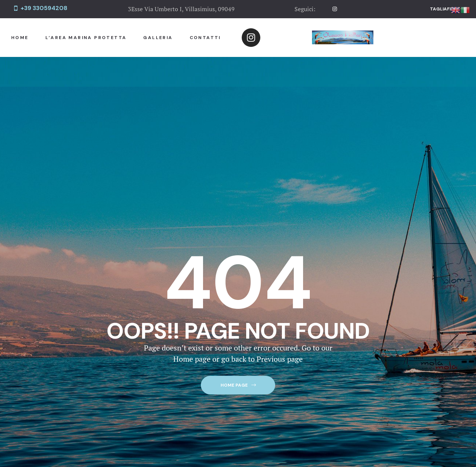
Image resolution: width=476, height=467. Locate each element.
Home (20, 38)
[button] (447, 9)
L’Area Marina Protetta (86, 38)
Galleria (158, 38)
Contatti (205, 38)
